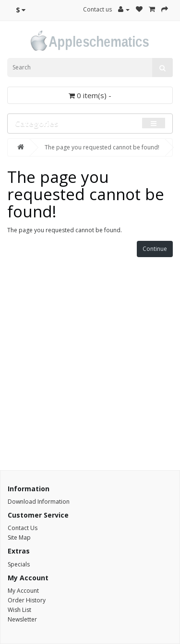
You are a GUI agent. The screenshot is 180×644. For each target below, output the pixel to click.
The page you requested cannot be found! (102, 147)
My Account (23, 591)
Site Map (19, 537)
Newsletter (22, 619)
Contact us (97, 9)
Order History (27, 600)
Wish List (19, 610)
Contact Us (23, 528)
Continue (155, 249)
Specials (19, 564)
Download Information (39, 502)
